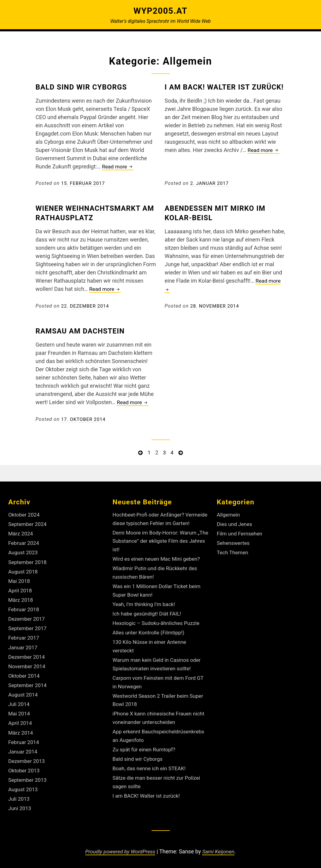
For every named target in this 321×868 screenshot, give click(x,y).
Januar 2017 (23, 643)
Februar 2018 (24, 606)
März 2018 (21, 597)
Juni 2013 (20, 801)
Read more (118, 166)
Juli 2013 (20, 792)
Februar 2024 (24, 541)
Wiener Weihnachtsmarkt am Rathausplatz (93, 212)
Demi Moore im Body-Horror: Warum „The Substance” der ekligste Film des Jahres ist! (158, 547)
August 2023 (24, 550)
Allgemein (229, 513)
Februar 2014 (24, 736)
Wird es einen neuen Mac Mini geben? (158, 565)
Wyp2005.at (160, 11)
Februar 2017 (24, 634)
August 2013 (24, 782)
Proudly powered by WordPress (119, 847)
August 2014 (24, 690)
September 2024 (28, 522)
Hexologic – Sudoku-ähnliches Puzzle (158, 628)
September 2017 (28, 625)
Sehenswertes (234, 541)
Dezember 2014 (27, 653)
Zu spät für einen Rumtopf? (146, 759)
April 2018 (21, 588)
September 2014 (28, 680)
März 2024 (21, 532)
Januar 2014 (23, 745)
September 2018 (28, 560)
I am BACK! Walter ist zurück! (148, 805)
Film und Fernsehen (241, 532)
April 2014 (21, 717)
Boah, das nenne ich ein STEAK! (151, 778)
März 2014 (21, 727)
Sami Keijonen (220, 847)
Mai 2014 (20, 708)
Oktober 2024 (25, 513)
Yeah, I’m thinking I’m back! (145, 609)
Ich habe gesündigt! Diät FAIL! (149, 618)
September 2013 (28, 773)
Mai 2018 (20, 578)
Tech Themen (233, 550)
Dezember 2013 (27, 755)
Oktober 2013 (25, 764)
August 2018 (24, 569)
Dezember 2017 (27, 615)
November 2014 (28, 662)
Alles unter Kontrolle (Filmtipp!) (150, 637)
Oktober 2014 (25, 671)
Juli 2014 (20, 699)
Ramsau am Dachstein (85, 330)
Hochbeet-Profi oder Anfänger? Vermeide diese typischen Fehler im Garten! (156, 522)
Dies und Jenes (235, 522)
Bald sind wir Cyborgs (86, 86)
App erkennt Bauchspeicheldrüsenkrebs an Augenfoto (149, 742)
